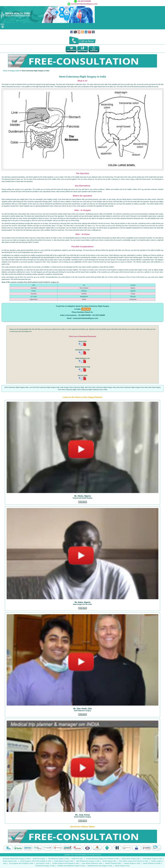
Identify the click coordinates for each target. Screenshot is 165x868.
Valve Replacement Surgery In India (88, 861)
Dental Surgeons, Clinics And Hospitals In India (35, 861)
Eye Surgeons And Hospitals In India (21, 863)
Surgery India (14, 71)
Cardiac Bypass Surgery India (63, 861)
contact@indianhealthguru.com (84, 4)
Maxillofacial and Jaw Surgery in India (100, 866)
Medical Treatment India (113, 863)
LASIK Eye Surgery (39, 859)
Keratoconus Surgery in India (45, 866)
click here (86, 309)
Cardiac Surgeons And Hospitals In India (66, 863)
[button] (82, 502)
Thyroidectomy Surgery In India (58, 859)
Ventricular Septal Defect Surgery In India (16, 859)
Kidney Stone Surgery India (131, 859)
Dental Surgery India (109, 861)
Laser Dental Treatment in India (92, 863)
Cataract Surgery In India (132, 863)
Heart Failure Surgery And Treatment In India (133, 861)
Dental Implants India (10, 861)
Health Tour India (77, 859)
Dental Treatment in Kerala (152, 863)
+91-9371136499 (84, 1)
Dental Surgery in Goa (122, 866)
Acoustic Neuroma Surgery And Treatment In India (102, 859)
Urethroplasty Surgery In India (152, 859)
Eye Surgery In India (43, 863)
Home (5, 71)
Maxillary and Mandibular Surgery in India (71, 866)
